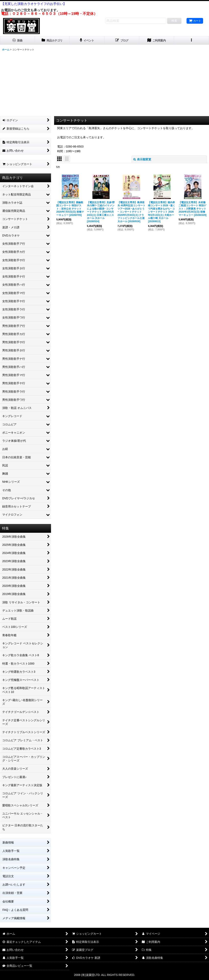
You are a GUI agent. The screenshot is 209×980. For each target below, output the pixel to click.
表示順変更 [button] (142, 159)
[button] (192, 41)
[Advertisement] (104, 83)
